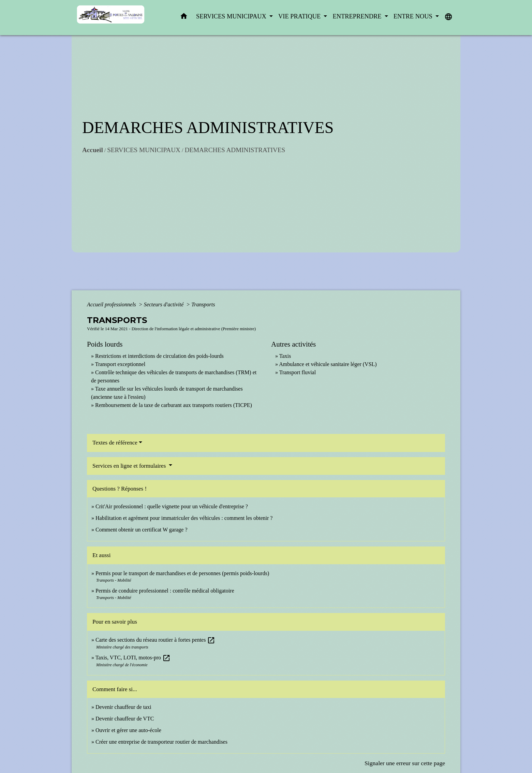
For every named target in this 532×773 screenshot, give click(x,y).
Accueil (93, 150)
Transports (203, 304)
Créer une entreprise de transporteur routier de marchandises (161, 742)
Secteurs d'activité (165, 304)
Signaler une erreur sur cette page (405, 763)
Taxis (285, 356)
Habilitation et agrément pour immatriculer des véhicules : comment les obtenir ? (184, 518)
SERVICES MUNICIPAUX (144, 150)
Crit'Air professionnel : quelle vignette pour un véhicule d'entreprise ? (172, 506)
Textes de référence (115, 443)
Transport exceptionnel (120, 364)
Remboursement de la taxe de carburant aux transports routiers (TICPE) (174, 405)
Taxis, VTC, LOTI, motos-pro (133, 658)
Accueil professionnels (112, 304)
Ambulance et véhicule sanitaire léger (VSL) (328, 364)
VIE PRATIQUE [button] (300, 16)
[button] (184, 18)
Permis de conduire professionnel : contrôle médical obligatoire (165, 591)
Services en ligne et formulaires (130, 466)
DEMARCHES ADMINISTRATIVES (235, 150)
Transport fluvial (298, 372)
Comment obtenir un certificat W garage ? (142, 530)
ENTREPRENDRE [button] (358, 16)
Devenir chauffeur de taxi (123, 707)
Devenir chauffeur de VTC (125, 719)
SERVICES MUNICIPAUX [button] (232, 16)
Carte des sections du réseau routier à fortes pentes (155, 640)
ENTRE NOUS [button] (414, 16)
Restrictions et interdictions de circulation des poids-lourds (159, 356)
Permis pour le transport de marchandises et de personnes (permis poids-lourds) (182, 573)
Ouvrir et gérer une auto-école (128, 730)
